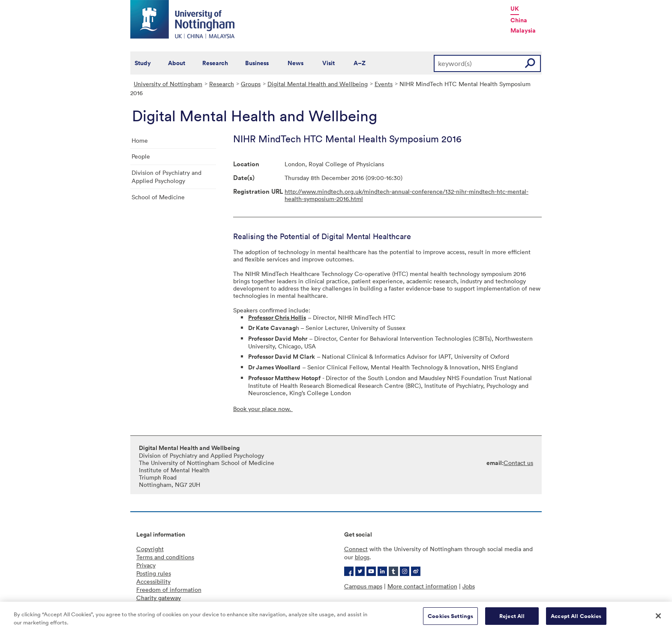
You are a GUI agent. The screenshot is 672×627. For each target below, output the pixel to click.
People (141, 156)
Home (140, 140)
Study (143, 63)
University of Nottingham (168, 84)
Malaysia (523, 30)
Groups (251, 84)
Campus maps (363, 586)
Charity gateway (159, 598)
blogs (362, 557)
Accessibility (153, 581)
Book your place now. (263, 409)
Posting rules (154, 573)
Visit (328, 63)
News (295, 63)
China (519, 20)
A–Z (360, 63)
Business (257, 63)
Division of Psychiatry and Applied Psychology (166, 177)
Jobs (469, 586)
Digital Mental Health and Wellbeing (318, 84)
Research (215, 63)
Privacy (146, 565)
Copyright (150, 549)
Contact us (518, 463)
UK (515, 9)
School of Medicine (158, 197)
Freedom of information (169, 589)
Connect (356, 549)
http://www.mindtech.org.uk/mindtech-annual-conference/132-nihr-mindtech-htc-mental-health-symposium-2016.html (406, 195)
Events (384, 84)
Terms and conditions (165, 557)
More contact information (422, 586)
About (177, 63)
